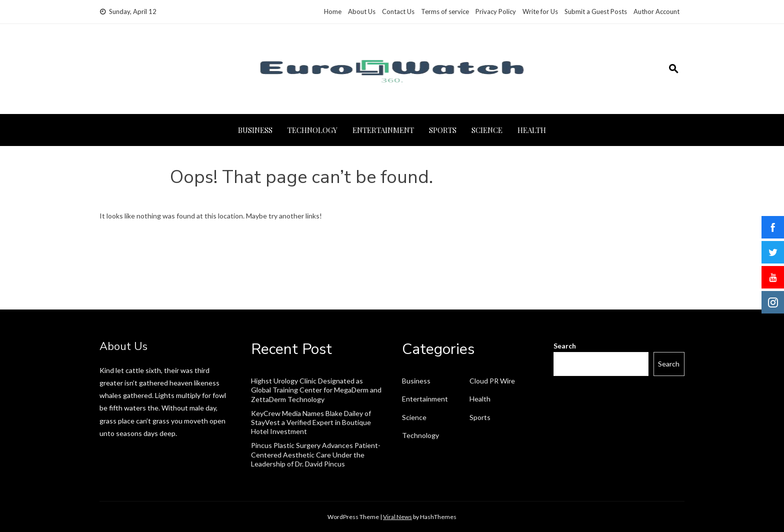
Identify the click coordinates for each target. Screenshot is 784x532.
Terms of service (445, 11)
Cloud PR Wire (492, 381)
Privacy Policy (496, 11)
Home (333, 11)
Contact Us (398, 11)
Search (565, 346)
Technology (312, 130)
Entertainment (383, 130)
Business (255, 130)
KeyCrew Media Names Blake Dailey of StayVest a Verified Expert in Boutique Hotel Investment (311, 422)
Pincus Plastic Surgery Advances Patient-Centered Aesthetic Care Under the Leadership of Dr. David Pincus (316, 454)
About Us (362, 11)
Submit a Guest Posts (596, 11)
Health (532, 130)
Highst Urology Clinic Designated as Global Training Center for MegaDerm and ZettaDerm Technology (316, 390)
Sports (443, 130)
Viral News (397, 517)
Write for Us (540, 11)
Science (487, 130)
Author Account (656, 11)
